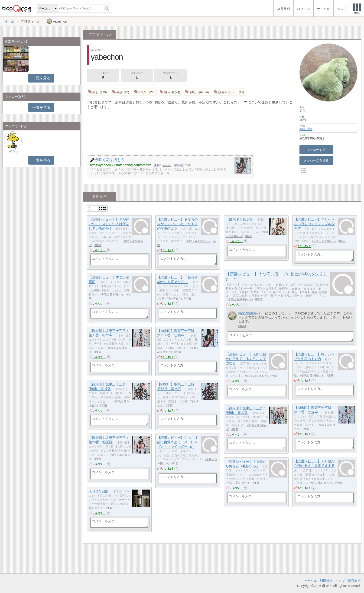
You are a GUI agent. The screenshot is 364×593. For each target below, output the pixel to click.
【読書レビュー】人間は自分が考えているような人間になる (246, 359)
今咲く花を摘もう (198, 241)
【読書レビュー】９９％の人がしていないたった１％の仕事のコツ (177, 224)
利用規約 (326, 581)
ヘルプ (340, 581)
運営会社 (354, 581)
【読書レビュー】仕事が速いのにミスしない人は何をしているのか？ (109, 224)
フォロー (103, 76)
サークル (311, 581)
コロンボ (13, 151)
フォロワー (137, 76)
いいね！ (99, 250)
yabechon (246, 313)
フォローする (316, 150)
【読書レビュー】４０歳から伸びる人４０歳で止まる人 (314, 466)
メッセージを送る (316, 160)
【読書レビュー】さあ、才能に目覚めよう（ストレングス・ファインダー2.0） (177, 442)
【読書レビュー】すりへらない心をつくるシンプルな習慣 (314, 224)
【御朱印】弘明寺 (239, 219)
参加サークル (171, 76)
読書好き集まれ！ (16, 70)
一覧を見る (41, 78)
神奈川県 (306, 129)
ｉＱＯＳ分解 (99, 491)
